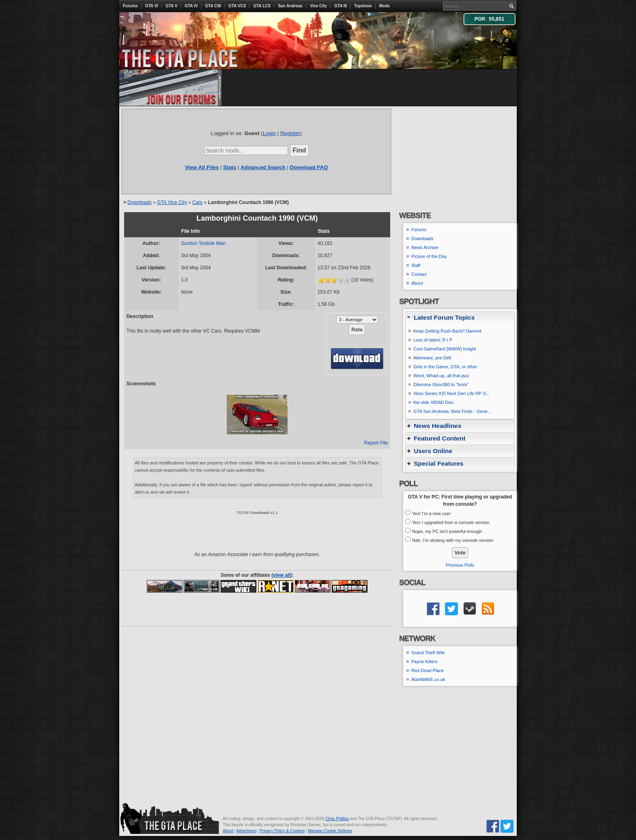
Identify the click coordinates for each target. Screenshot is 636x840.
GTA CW (213, 6)
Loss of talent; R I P (433, 340)
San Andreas (290, 6)
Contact (419, 274)
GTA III (341, 6)
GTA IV (191, 6)
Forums (130, 6)
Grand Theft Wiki (428, 653)
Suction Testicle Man (203, 243)
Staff (416, 265)
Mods (385, 6)
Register (290, 133)
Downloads (139, 202)
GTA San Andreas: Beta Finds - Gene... (452, 411)
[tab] (460, 317)
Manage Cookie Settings (330, 831)
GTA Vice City (172, 202)
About (417, 283)
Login (269, 133)
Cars (197, 202)
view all (282, 575)
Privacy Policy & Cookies (282, 831)
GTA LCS (262, 6)
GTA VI (152, 6)
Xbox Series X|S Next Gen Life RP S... (451, 393)
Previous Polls (460, 565)
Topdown (363, 6)
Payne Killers (424, 662)
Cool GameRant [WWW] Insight (445, 349)
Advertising (246, 831)
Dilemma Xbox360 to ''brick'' (441, 385)
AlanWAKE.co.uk (428, 679)
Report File (376, 443)
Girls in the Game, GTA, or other (445, 367)
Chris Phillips (337, 819)
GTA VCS (237, 6)
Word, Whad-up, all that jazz (441, 376)
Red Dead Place (428, 670)
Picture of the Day (429, 256)
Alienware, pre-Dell (432, 358)
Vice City (318, 6)
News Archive (425, 247)
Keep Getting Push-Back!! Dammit (447, 331)
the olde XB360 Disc (434, 402)
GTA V (171, 6)
